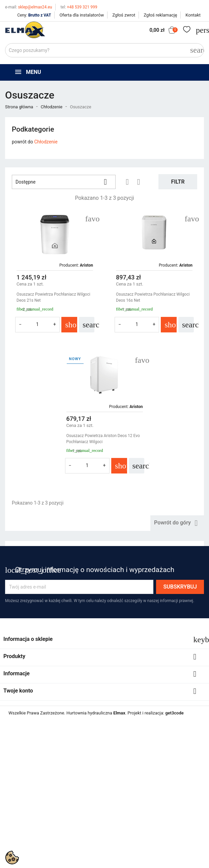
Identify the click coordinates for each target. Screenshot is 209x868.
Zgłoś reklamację (160, 15)
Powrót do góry (177, 523)
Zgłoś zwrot (124, 15)
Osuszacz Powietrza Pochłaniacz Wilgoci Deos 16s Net (153, 297)
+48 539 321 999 (79, 7)
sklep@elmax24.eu (28, 7)
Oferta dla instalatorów (82, 15)
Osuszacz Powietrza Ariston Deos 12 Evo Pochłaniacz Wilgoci (103, 439)
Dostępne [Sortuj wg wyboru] (64, 182)
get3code (174, 713)
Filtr (178, 182)
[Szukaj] (104, 50)
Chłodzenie (46, 142)
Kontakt (193, 15)
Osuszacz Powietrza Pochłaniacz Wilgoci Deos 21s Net (53, 297)
